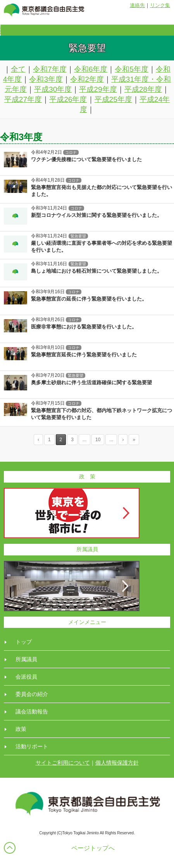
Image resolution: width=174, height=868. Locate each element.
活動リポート (32, 746)
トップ (24, 642)
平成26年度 (68, 99)
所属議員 (26, 659)
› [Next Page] (123, 440)
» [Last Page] (134, 440)
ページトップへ (93, 848)
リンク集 (160, 5)
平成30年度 (53, 89)
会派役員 (26, 677)
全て (18, 69)
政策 (21, 729)
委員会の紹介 (32, 694)
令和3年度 (46, 79)
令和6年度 (91, 69)
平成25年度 (113, 99)
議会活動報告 (32, 712)
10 (98, 440)
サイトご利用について (63, 763)
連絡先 (137, 5)
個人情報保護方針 (117, 763)
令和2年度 (87, 79)
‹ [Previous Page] (38, 440)
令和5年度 (132, 69)
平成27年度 (23, 99)
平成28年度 (143, 89)
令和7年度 (50, 69)
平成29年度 (98, 89)
